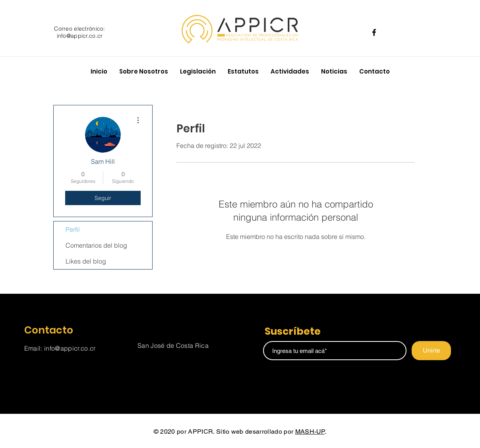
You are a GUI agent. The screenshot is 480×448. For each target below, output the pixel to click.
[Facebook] (374, 32)
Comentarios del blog (96, 245)
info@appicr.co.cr (80, 36)
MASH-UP (310, 432)
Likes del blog (86, 261)
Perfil (73, 229)
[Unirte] (431, 351)
